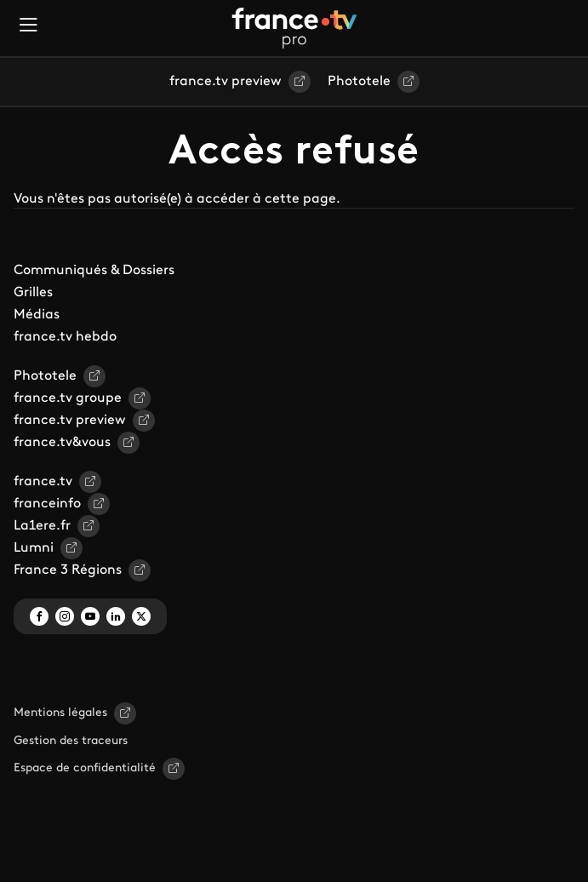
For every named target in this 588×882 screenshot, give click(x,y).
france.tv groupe (68, 398)
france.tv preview (225, 82)
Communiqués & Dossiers (94, 271)
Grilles (33, 293)
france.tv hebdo (65, 337)
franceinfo (47, 504)
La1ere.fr (42, 526)
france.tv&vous (62, 443)
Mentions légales (60, 713)
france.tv (43, 482)
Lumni (34, 548)
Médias (37, 315)
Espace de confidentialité (85, 768)
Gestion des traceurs (71, 741)
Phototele (359, 82)
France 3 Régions (68, 570)
